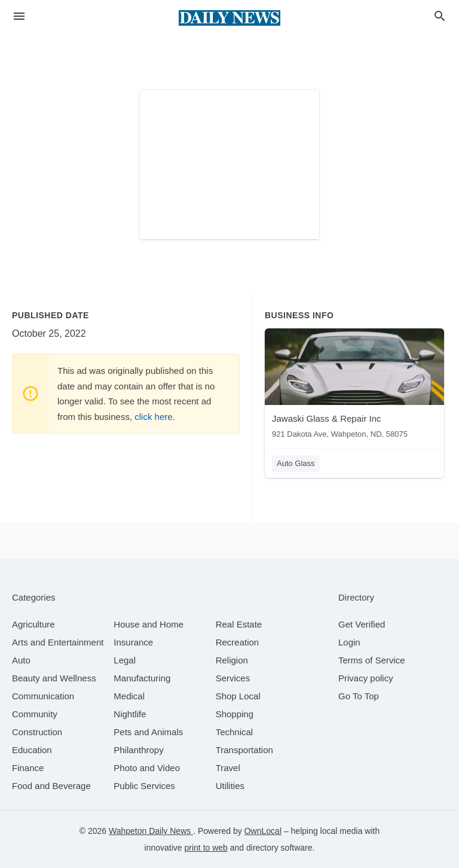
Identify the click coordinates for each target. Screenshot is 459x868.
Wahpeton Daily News (151, 831)
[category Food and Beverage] (51, 786)
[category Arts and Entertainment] (58, 642)
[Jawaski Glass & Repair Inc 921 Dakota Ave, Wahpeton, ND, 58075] (354, 386)
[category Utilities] (230, 786)
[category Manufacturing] (142, 678)
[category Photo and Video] (147, 768)
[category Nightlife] (130, 714)
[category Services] (233, 678)
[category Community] (35, 714)
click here (153, 417)
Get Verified (362, 624)
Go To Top (359, 696)
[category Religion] (232, 660)
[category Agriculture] (33, 624)
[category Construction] (37, 732)
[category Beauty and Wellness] (54, 678)
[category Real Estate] (239, 624)
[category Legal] (125, 660)
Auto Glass (296, 463)
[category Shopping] (235, 714)
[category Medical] (129, 696)
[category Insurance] (133, 642)
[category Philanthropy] (138, 750)
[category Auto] (21, 660)
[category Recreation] (238, 642)
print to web (206, 848)
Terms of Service (372, 660)
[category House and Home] (149, 624)
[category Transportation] (244, 750)
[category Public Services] (144, 786)
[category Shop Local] (238, 696)
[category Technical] (235, 732)
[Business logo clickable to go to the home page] (229, 18)
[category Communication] (43, 696)
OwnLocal (263, 831)
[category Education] (32, 750)
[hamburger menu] (19, 16)
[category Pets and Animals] (148, 732)
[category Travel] (228, 768)
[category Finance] (28, 768)
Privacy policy (366, 678)
